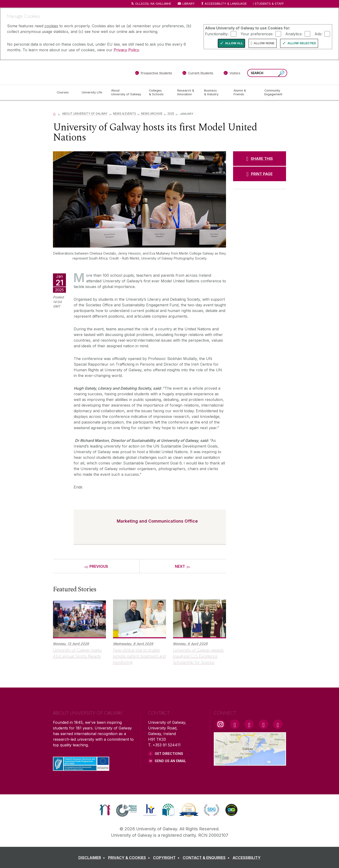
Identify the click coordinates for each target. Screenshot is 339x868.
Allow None (264, 43)
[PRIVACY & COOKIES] (130, 858)
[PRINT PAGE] (260, 174)
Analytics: (294, 34)
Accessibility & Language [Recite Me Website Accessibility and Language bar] (224, 4)
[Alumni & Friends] (245, 92)
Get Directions (169, 754)
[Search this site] (281, 74)
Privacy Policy (126, 50)
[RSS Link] (278, 724)
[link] (105, 810)
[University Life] (93, 92)
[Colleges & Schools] (159, 92)
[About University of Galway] (126, 92)
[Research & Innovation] (187, 92)
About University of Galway (85, 114)
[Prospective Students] (153, 74)
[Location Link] (250, 763)
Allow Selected (302, 43)
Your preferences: (257, 34)
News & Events (125, 114)
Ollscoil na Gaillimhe (153, 4)
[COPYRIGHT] (167, 858)
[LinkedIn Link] (263, 724)
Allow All (234, 43)
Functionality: (217, 34)
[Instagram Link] (220, 724)
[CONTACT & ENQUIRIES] (207, 858)
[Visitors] (232, 74)
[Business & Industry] (215, 92)
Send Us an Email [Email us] (170, 761)
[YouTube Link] (249, 724)
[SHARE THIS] (260, 159)
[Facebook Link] (235, 724)
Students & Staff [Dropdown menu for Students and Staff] (269, 4)
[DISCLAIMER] (93, 858)
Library (189, 4)
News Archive (152, 114)
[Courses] (65, 92)
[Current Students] (198, 74)
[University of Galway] (87, 72)
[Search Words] (267, 73)
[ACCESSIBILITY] (247, 858)
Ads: (318, 34)
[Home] (54, 114)
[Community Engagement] (273, 92)
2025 (171, 114)
